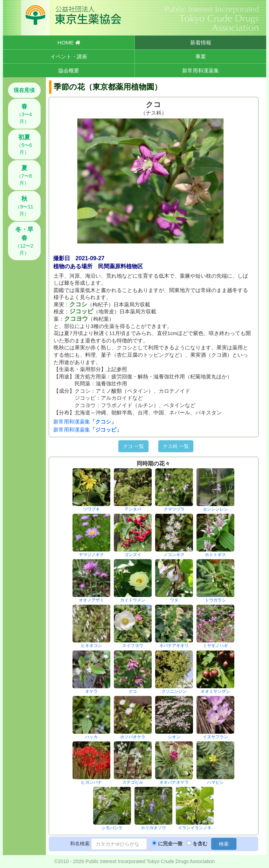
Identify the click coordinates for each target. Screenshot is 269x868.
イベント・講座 (69, 56)
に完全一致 (170, 844)
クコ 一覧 (133, 446)
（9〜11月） (24, 206)
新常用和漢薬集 (201, 70)
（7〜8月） (24, 175)
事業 (201, 56)
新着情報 (201, 42)
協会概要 (69, 70)
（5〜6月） (24, 144)
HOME (69, 42)
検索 (224, 844)
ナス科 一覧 (176, 446)
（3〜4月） (24, 114)
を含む (200, 844)
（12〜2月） (24, 241)
